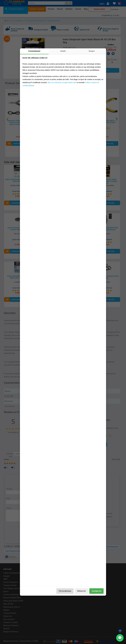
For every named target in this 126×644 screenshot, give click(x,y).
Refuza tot (81, 591)
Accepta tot (96, 591)
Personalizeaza (65, 591)
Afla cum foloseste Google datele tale (62, 82)
